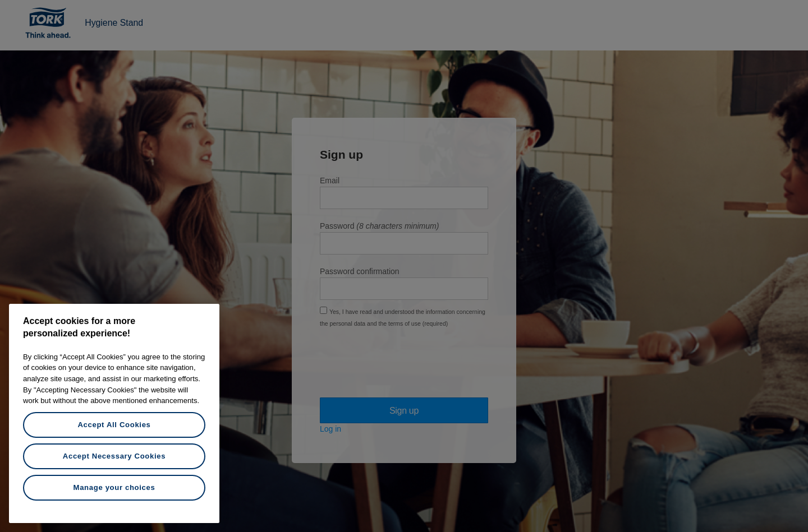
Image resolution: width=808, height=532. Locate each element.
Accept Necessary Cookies (114, 456)
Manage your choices (114, 487)
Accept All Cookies (114, 425)
